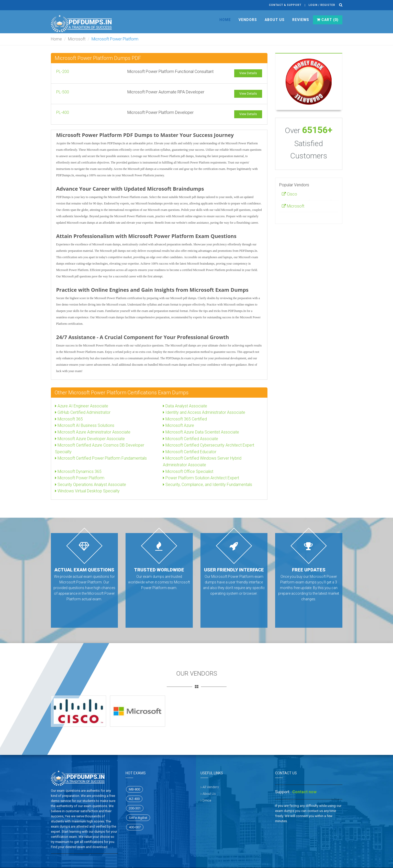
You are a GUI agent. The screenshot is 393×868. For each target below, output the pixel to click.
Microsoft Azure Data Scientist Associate (201, 432)
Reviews (301, 20)
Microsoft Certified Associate (190, 439)
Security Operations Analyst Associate (91, 485)
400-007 (135, 827)
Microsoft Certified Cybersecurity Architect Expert (209, 445)
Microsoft (77, 39)
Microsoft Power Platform (80, 478)
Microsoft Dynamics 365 (78, 471)
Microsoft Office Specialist (188, 471)
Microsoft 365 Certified (185, 419)
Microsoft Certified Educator (190, 452)
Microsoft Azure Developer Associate (90, 439)
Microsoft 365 (69, 419)
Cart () (328, 20)
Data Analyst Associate (185, 406)
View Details (248, 73)
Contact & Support (285, 5)
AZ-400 (134, 799)
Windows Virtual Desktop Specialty (87, 491)
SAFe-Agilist (138, 818)
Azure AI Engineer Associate (82, 406)
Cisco (289, 194)
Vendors (248, 20)
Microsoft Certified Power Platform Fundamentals (101, 458)
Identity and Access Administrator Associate (204, 412)
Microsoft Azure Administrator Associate (93, 432)
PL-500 (63, 92)
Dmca (207, 800)
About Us (275, 20)
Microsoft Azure (178, 425)
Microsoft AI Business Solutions (85, 425)
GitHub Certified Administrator (83, 412)
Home (225, 20)
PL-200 (63, 72)
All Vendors (211, 787)
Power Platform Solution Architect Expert (201, 478)
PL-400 (63, 112)
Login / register (322, 5)
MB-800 (134, 789)
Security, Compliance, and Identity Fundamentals (207, 485)
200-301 (135, 808)
